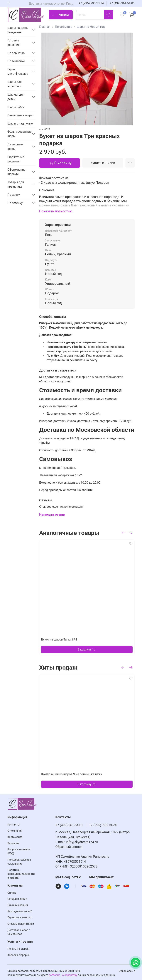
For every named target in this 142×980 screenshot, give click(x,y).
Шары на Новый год (91, 27)
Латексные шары (15, 147)
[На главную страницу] (26, 15)
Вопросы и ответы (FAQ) (19, 852)
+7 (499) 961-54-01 (122, 3)
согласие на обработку (63, 975)
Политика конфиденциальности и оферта (21, 874)
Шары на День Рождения (17, 30)
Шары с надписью (20, 123)
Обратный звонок (69, 847)
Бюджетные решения (16, 159)
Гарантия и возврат (20, 918)
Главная (45, 27)
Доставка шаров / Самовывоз (19, 932)
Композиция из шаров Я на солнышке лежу (72, 774)
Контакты (13, 825)
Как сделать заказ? (20, 911)
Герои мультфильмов (18, 72)
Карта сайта (15, 837)
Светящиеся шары (20, 115)
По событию (64, 27)
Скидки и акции (17, 899)
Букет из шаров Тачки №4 (59, 639)
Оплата (12, 893)
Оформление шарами (16, 172)
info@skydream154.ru (82, 842)
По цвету (14, 195)
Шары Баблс (16, 107)
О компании (15, 831)
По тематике (16, 61)
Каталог (61, 15)
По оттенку (15, 203)
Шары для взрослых (15, 84)
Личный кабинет (18, 905)
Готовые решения (13, 43)
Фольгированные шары (19, 134)
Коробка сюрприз (18, 955)
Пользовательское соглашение (19, 862)
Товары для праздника (16, 184)
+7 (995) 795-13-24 (91, 3)
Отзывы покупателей (21, 924)
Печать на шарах (18, 949)
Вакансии (13, 843)
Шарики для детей (16, 97)
